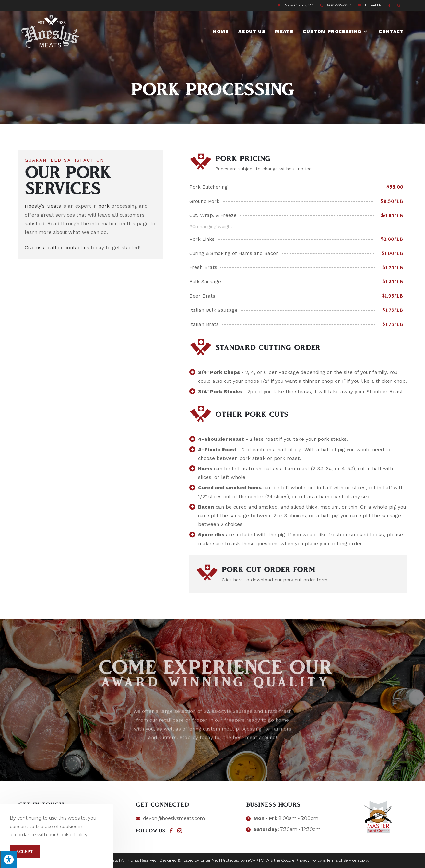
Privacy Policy (309, 860)
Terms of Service (341, 860)
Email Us (373, 5)
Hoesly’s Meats (43, 206)
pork (104, 206)
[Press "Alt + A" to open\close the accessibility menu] (9, 859)
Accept (25, 852)
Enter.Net (209, 860)
